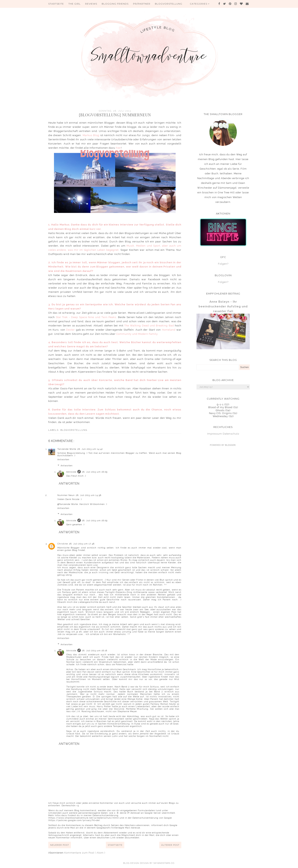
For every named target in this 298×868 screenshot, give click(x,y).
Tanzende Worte (67, 449)
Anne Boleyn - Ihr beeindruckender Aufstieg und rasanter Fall (223, 306)
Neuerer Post (60, 845)
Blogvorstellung (169, 4)
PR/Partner (142, 4)
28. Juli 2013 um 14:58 (89, 495)
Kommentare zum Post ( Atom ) (85, 853)
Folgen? (223, 264)
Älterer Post (170, 845)
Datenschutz (231, 434)
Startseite (56, 4)
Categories (200, 4)
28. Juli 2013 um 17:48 (82, 544)
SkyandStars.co (164, 863)
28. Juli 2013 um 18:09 (95, 472)
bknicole (71, 472)
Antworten (63, 460)
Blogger (230, 445)
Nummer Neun (66, 495)
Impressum (215, 434)
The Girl (74, 4)
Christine (63, 544)
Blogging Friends (115, 4)
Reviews (91, 4)
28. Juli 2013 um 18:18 (95, 651)
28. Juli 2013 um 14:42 (90, 449)
